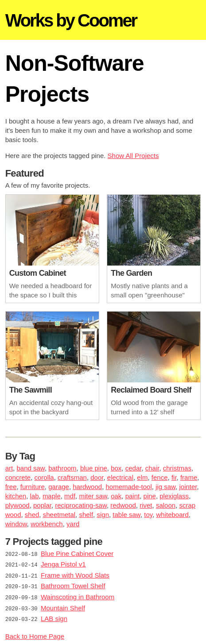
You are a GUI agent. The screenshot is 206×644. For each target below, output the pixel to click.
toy (148, 515)
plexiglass (174, 496)
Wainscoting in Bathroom (78, 595)
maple (52, 496)
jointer (188, 487)
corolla (44, 477)
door (97, 477)
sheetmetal (59, 515)
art (9, 468)
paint (133, 496)
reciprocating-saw (81, 505)
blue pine (94, 468)
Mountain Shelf (63, 605)
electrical (120, 477)
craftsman (72, 477)
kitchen (16, 496)
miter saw (93, 496)
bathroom (62, 468)
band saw (30, 468)
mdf (70, 496)
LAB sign (54, 616)
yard (73, 524)
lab (35, 496)
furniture (33, 487)
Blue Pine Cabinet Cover (77, 553)
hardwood (87, 487)
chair (152, 468)
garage (59, 487)
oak (116, 496)
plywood (17, 505)
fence (160, 477)
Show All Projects (133, 156)
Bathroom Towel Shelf (73, 584)
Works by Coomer (71, 20)
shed (32, 515)
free (11, 487)
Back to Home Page (35, 633)
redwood (123, 505)
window (16, 524)
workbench (47, 524)
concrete (18, 477)
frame (189, 477)
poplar (42, 505)
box (116, 468)
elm (142, 477)
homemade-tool (129, 487)
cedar (134, 468)
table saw (126, 515)
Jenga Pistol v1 (63, 564)
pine (150, 496)
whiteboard (172, 515)
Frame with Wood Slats (75, 574)
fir (174, 477)
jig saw (165, 487)
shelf (86, 515)
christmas (177, 468)
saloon (166, 505)
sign (103, 515)
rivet (146, 505)
